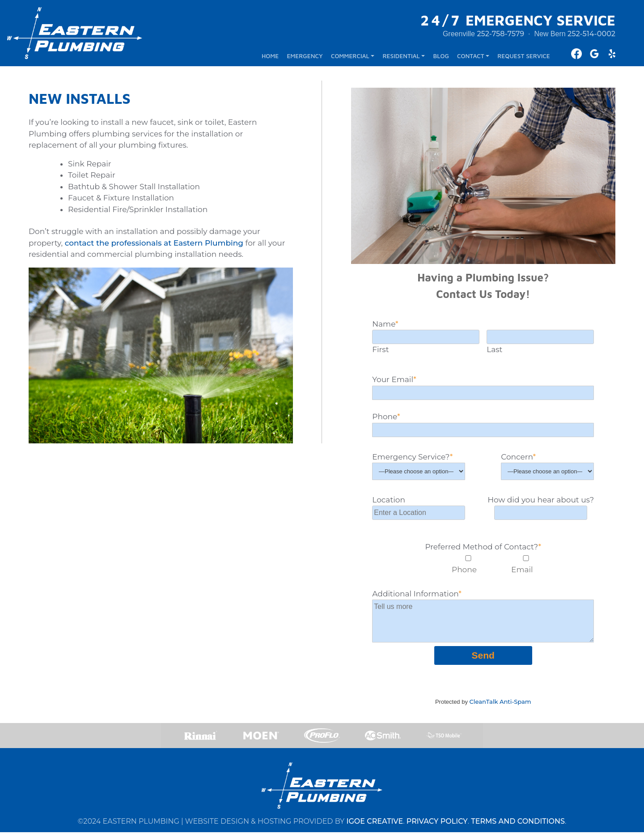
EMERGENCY (305, 58)
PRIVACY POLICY (437, 827)
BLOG (441, 58)
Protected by (483, 705)
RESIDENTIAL (401, 58)
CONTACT (471, 58)
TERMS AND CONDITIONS (518, 827)
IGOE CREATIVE (375, 827)
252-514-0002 (591, 35)
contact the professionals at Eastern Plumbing (154, 246)
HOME (270, 58)
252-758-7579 (500, 35)
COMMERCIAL (350, 58)
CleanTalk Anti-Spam (500, 705)
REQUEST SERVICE (524, 58)
